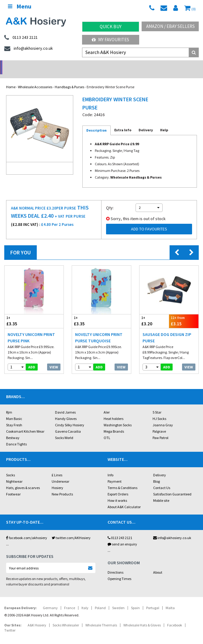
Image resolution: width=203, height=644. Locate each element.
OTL (107, 430)
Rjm (9, 404)
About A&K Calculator (124, 499)
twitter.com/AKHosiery (71, 530)
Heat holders (114, 411)
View (54, 359)
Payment (115, 473)
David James (65, 404)
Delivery (160, 467)
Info (110, 467)
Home (11, 79)
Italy (85, 600)
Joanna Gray (163, 417)
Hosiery (57, 480)
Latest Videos (178, 65)
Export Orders (118, 486)
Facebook (175, 617)
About (158, 564)
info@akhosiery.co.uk (172, 530)
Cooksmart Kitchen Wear (25, 423)
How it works (117, 493)
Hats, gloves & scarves (23, 480)
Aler (107, 404)
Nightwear (14, 473)
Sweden (118, 600)
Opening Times (119, 571)
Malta (170, 600)
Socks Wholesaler (66, 617)
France (70, 600)
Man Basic (14, 411)
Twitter (10, 622)
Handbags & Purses (69, 79)
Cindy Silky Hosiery (70, 417)
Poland (100, 600)
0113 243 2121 (120, 530)
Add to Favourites (149, 221)
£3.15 (184, 313)
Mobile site (161, 493)
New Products (62, 486)
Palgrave (159, 423)
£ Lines (57, 467)
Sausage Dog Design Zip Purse (167, 330)
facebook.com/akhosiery (27, 530)
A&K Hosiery (37, 617)
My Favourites (110, 40)
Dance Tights (16, 436)
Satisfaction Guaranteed (172, 486)
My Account (76, 65)
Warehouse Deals (127, 65)
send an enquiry (122, 536)
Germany (50, 600)
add (32, 359)
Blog (157, 473)
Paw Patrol (160, 430)
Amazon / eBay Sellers (170, 26)
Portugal (153, 600)
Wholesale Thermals (101, 617)
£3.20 (154, 313)
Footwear (13, 486)
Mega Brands (114, 423)
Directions (115, 564)
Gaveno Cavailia (68, 423)
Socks (10, 467)
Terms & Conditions (122, 480)
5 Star (157, 404)
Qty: (110, 200)
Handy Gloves (66, 411)
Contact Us (162, 480)
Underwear (60, 473)
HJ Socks (159, 411)
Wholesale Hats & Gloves (142, 617)
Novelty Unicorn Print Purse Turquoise (99, 330)
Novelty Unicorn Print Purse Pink (31, 330)
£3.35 (19, 313)
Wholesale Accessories (35, 79)
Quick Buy (111, 27)
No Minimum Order (25, 65)
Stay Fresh (14, 417)
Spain (135, 600)
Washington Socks (118, 417)
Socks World (64, 430)
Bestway (13, 430)
